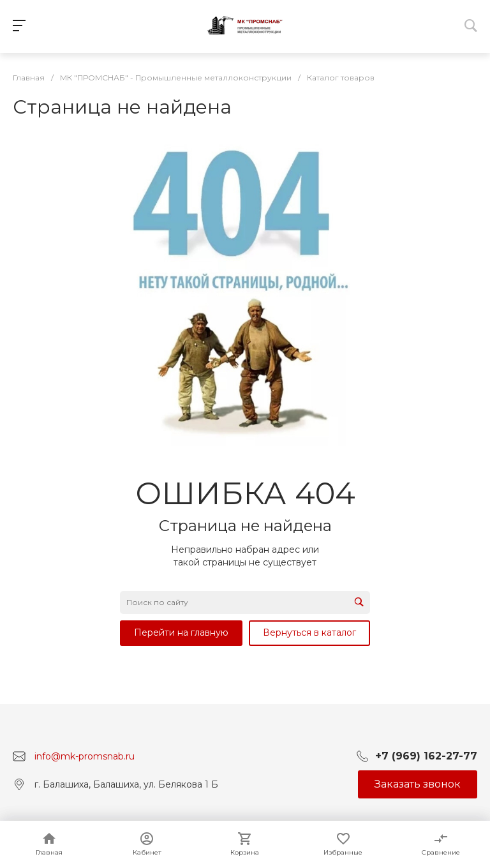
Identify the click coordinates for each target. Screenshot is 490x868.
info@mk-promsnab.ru (85, 756)
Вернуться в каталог (309, 632)
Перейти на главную (181, 632)
